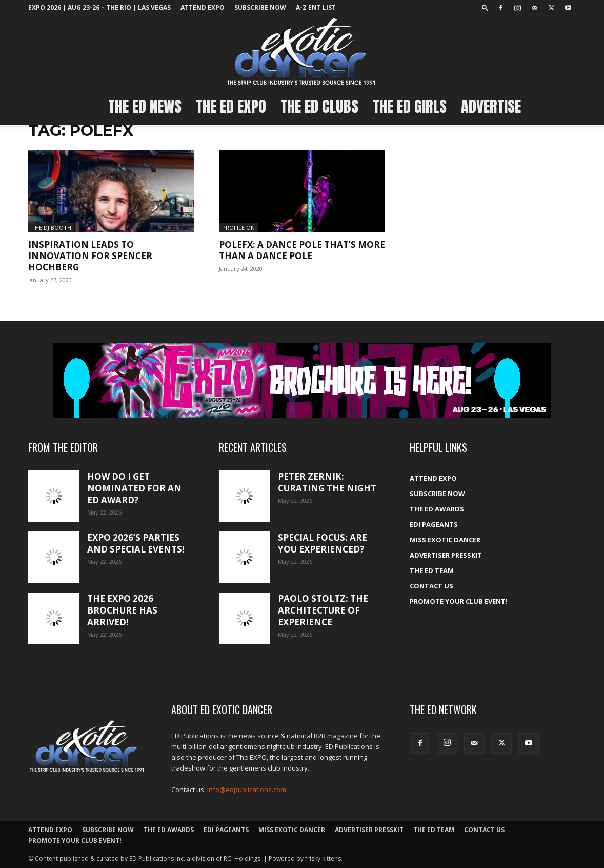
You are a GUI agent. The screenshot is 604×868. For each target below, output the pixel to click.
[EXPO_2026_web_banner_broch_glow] (302, 380)
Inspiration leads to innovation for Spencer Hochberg (90, 256)
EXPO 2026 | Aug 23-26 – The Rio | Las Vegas (99, 7)
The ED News (145, 106)
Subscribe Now (260, 7)
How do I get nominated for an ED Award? (134, 488)
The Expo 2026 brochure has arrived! (122, 610)
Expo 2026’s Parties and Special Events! (136, 543)
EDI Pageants (434, 524)
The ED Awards (437, 509)
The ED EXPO (231, 106)
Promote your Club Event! (459, 601)
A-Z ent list (316, 7)
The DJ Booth (51, 228)
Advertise (491, 106)
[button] (485, 7)
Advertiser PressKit (446, 555)
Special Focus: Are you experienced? (323, 543)
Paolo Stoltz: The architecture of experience (323, 610)
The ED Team (432, 570)
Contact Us (431, 586)
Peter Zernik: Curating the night (327, 482)
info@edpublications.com (247, 790)
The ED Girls (410, 106)
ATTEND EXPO (203, 7)
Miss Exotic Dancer (445, 540)
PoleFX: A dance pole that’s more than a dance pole (302, 250)
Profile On (238, 228)
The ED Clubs (319, 106)
